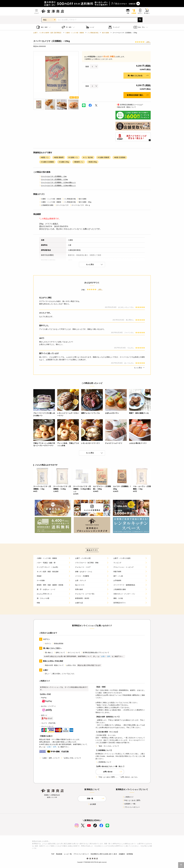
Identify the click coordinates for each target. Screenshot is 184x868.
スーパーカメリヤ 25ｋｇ (80, 205)
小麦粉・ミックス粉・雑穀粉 (75, 33)
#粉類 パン (45, 157)
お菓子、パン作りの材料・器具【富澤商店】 (48, 33)
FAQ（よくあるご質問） (132, 800)
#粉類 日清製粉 (120, 157)
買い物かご (48, 653)
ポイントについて (73, 653)
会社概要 (92, 804)
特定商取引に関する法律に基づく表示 (104, 854)
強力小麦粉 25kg (84, 202)
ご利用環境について (103, 762)
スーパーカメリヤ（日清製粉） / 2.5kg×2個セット (57, 182)
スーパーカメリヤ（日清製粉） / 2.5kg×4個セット (57, 185)
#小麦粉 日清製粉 (47, 162)
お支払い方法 (70, 665)
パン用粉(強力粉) (93, 33)
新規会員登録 (58, 644)
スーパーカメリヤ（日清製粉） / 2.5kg (54, 179)
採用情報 (130, 854)
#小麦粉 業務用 (103, 157)
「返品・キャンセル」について (107, 746)
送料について (59, 653)
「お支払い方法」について (71, 758)
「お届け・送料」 (106, 656)
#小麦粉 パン (73, 157)
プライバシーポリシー (131, 807)
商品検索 (59, 854)
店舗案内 (122, 854)
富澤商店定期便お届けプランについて (95, 653)
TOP (53, 854)
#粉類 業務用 (59, 157)
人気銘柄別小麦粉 (46, 205)
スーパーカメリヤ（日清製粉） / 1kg (53, 176)
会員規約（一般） (130, 804)
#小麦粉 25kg (64, 162)
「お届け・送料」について (49, 758)
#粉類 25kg (93, 162)
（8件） (148, 42)
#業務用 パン (79, 162)
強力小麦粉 (106, 33)
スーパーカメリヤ (61, 205)
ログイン (47, 644)
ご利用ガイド (128, 797)
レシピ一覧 (68, 854)
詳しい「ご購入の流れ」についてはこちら (59, 674)
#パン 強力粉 (88, 157)
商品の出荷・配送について (126, 107)
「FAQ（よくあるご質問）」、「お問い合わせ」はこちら (117, 777)
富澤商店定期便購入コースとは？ (129, 105)
